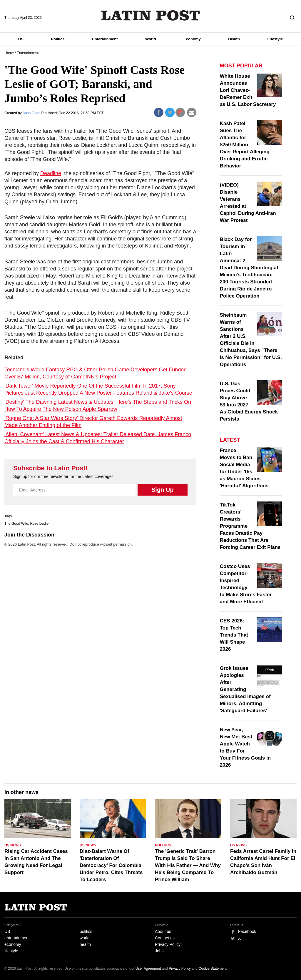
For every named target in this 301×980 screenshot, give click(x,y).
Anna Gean (32, 113)
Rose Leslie (39, 524)
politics (86, 931)
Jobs (159, 951)
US (21, 39)
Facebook (247, 931)
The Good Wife (16, 524)
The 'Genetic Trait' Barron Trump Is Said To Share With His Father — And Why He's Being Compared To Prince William (188, 865)
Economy (192, 39)
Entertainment (105, 39)
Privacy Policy (168, 944)
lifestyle (11, 951)
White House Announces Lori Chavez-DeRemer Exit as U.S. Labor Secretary (248, 90)
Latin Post (151, 15)
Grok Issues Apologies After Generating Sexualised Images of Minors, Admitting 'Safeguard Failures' (245, 689)
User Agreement (148, 969)
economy (13, 944)
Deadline (51, 173)
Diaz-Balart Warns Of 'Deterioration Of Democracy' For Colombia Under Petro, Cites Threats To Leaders (111, 865)
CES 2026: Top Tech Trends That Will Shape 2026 (234, 635)
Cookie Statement (213, 969)
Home (9, 53)
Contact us (165, 938)
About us (163, 931)
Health (234, 39)
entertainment (17, 938)
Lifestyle (275, 39)
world (85, 938)
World (151, 39)
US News (13, 845)
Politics (58, 39)
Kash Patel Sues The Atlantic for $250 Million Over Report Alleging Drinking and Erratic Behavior (245, 145)
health (85, 944)
